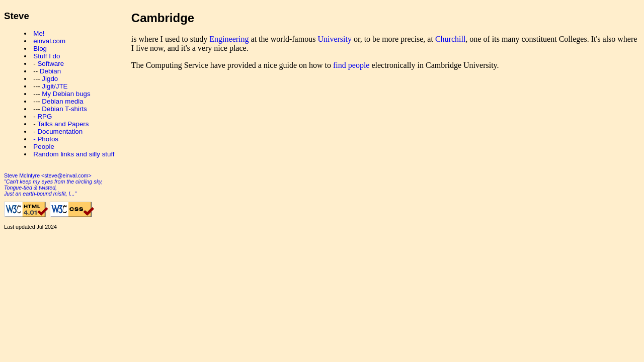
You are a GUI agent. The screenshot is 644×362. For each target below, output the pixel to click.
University (335, 39)
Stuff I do (47, 56)
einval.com (49, 41)
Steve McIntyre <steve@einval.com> (48, 175)
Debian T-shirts (64, 109)
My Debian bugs (66, 94)
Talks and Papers (63, 124)
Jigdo (50, 79)
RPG (45, 116)
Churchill (450, 39)
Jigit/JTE (55, 86)
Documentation (60, 131)
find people (351, 65)
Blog (40, 49)
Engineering (229, 39)
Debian (50, 71)
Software (51, 64)
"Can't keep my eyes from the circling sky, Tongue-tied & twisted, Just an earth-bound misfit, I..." (53, 188)
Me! (39, 33)
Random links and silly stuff (74, 154)
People (44, 147)
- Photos (46, 139)
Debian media (62, 101)
